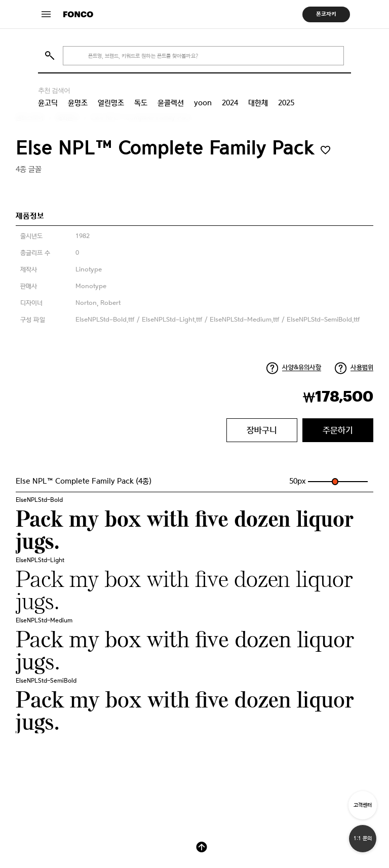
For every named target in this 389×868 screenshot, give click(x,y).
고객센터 (363, 805)
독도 (141, 103)
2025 (286, 103)
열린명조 (111, 103)
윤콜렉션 (171, 103)
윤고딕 (48, 103)
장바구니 (262, 430)
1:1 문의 (363, 838)
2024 (230, 103)
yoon (203, 103)
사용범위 (362, 367)
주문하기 (338, 430)
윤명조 (78, 103)
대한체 (258, 103)
